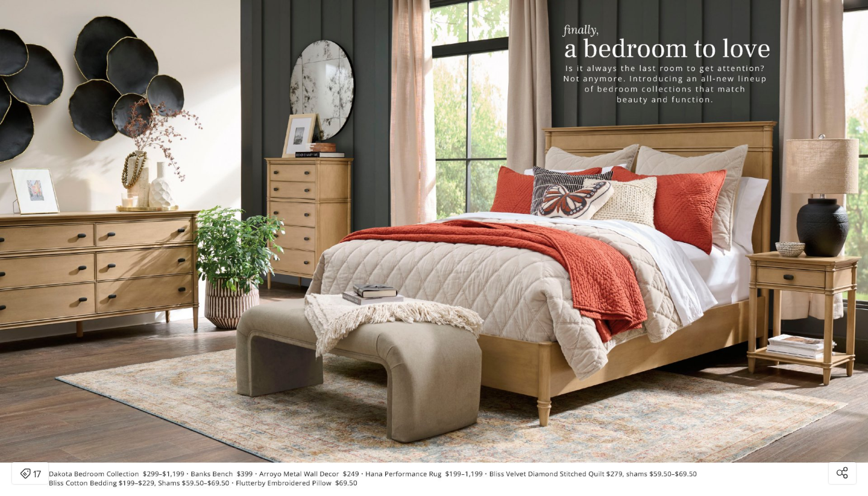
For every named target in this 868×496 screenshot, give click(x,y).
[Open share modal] (842, 473)
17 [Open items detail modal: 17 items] (30, 474)
